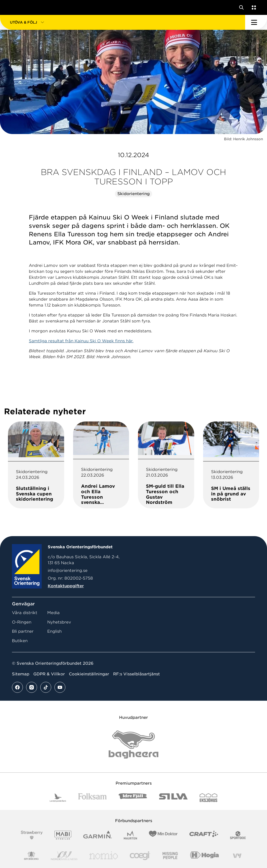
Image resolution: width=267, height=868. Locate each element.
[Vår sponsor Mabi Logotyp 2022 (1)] (63, 835)
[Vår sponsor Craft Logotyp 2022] (204, 835)
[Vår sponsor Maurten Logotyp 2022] (131, 835)
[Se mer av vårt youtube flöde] (60, 687)
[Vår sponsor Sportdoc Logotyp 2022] (238, 835)
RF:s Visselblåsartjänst (136, 674)
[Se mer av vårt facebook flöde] (17, 687)
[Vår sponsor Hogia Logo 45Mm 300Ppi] (204, 856)
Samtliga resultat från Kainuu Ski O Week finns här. (81, 341)
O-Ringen (22, 622)
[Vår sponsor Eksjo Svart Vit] (208, 798)
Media (53, 613)
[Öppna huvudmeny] (256, 22)
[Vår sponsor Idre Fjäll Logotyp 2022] (133, 798)
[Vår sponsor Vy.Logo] (237, 856)
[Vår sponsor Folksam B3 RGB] (92, 798)
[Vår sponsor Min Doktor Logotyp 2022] (163, 835)
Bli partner (23, 631)
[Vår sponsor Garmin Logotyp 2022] (98, 835)
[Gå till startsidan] (13, 7)
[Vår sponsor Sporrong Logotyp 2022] (31, 856)
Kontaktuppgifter (66, 586)
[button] (123, 22)
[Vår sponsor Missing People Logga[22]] (170, 856)
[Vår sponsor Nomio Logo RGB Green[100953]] (104, 856)
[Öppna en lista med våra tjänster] (253, 7)
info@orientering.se (68, 571)
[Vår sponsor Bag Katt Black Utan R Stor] (133, 745)
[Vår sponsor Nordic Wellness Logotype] (64, 856)
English (54, 631)
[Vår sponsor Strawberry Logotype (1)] (32, 835)
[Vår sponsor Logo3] (140, 856)
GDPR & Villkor (49, 674)
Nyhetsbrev (59, 622)
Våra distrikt (25, 613)
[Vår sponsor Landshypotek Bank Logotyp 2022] (58, 798)
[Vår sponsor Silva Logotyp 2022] (173, 798)
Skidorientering (133, 194)
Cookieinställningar (89, 674)
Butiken (20, 641)
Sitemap (21, 674)
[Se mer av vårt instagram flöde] (32, 687)
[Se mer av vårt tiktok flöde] (46, 687)
